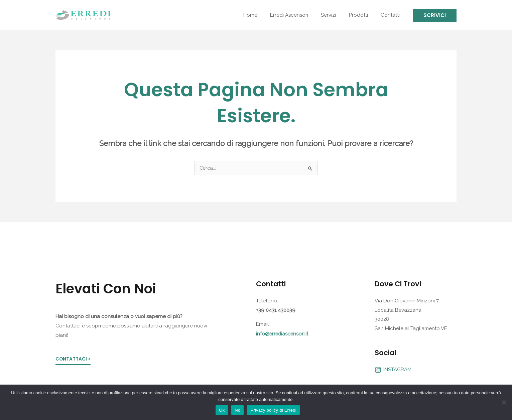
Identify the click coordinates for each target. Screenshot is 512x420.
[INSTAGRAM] (393, 370)
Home (263, 15)
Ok (222, 410)
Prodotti (362, 15)
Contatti (392, 15)
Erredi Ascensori (299, 15)
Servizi (335, 15)
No (237, 410)
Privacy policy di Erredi (273, 410)
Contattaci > (73, 360)
